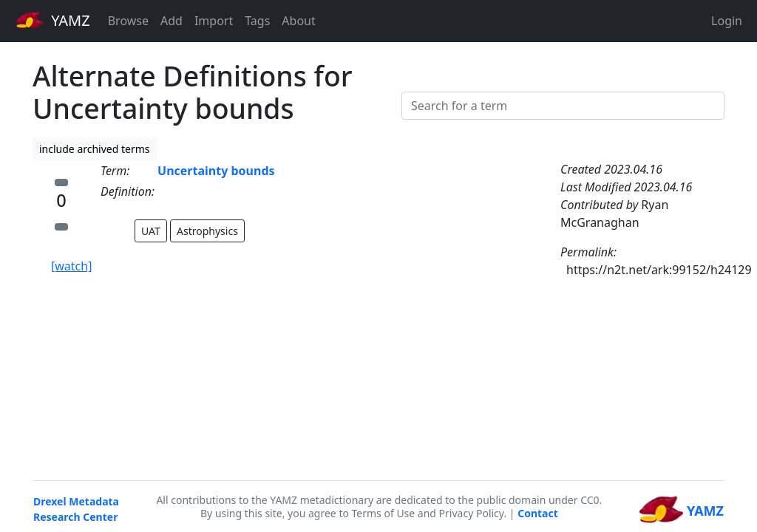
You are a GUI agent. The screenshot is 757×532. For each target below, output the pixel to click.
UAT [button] (151, 231)
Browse (128, 21)
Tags (257, 21)
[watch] (71, 266)
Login (727, 21)
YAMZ (53, 20)
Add (172, 21)
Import (214, 21)
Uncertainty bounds (216, 171)
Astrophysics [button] (207, 231)
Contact (538, 513)
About (298, 21)
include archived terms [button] (95, 149)
